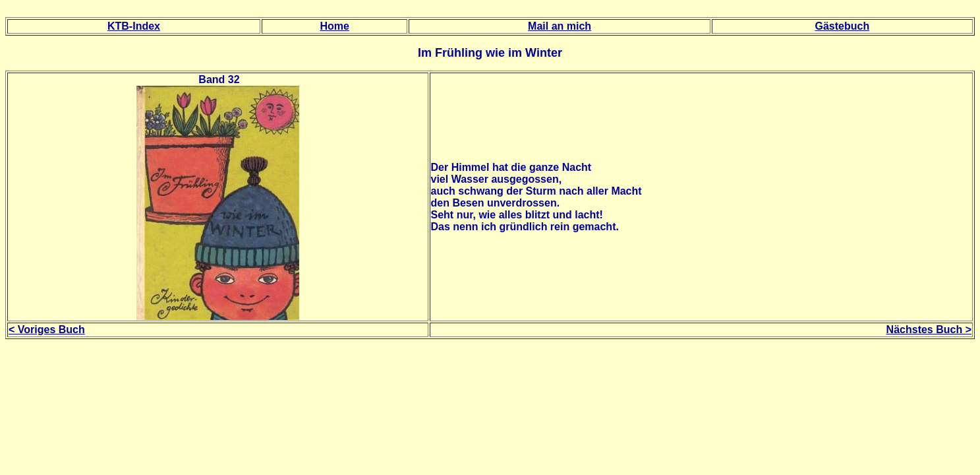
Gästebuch (843, 26)
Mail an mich (560, 26)
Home (334, 26)
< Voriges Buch (47, 330)
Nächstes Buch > (929, 330)
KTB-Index (134, 26)
